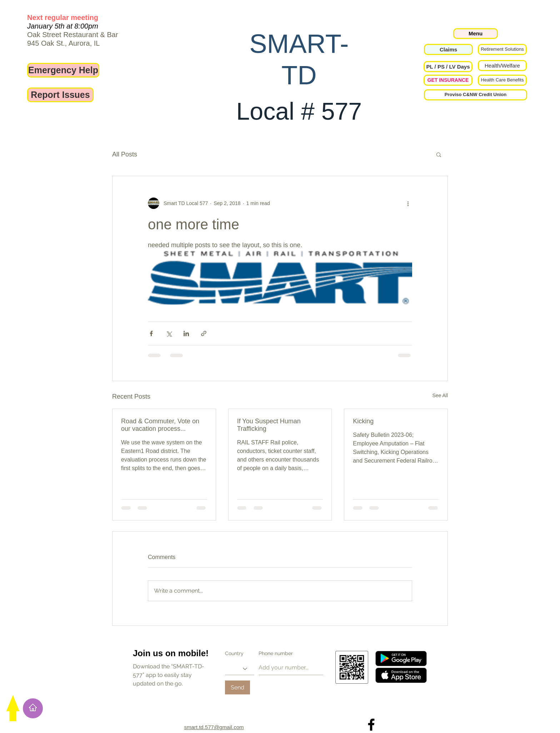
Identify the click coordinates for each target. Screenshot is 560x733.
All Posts (125, 154)
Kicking (363, 421)
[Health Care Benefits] (502, 80)
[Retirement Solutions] (502, 49)
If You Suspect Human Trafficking (269, 425)
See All (440, 395)
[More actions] (408, 203)
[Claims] (448, 49)
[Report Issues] (60, 95)
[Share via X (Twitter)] (169, 333)
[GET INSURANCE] (448, 80)
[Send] (237, 687)
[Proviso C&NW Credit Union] (476, 95)
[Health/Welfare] (502, 66)
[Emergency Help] (63, 70)
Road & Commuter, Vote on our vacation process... (160, 425)
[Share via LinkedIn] (186, 333)
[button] (448, 67)
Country (234, 653)
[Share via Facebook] (151, 333)
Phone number (276, 653)
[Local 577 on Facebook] (371, 725)
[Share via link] (204, 333)
